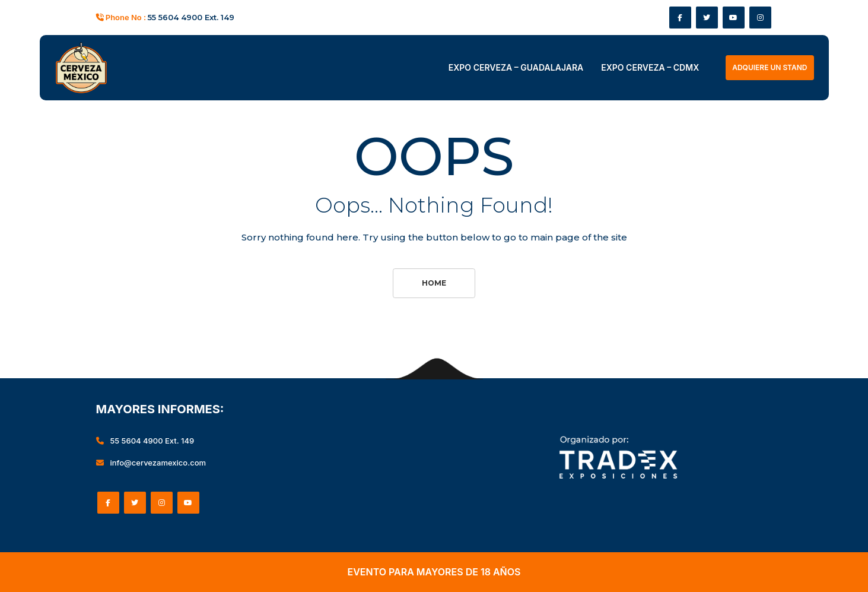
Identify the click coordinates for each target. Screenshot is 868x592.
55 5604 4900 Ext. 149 (191, 17)
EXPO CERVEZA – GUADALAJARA (516, 67)
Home (434, 283)
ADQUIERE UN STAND (770, 67)
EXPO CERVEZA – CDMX (650, 67)
